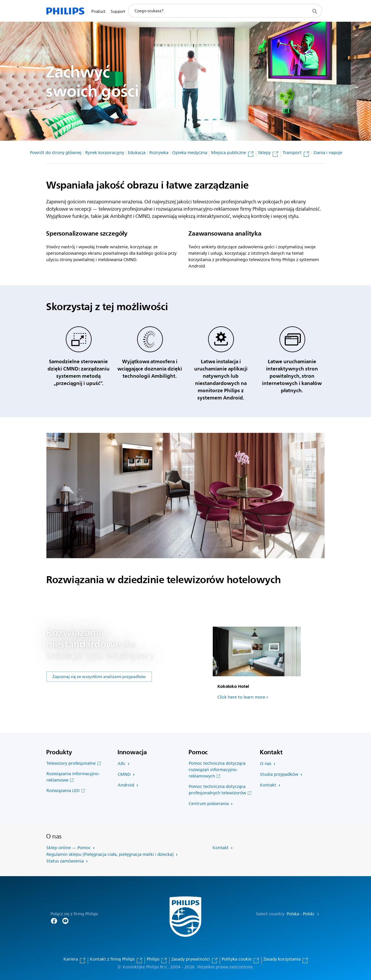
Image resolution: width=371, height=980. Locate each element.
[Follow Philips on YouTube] (66, 920)
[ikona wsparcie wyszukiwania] (314, 11)
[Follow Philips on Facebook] (54, 920)
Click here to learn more (241, 697)
